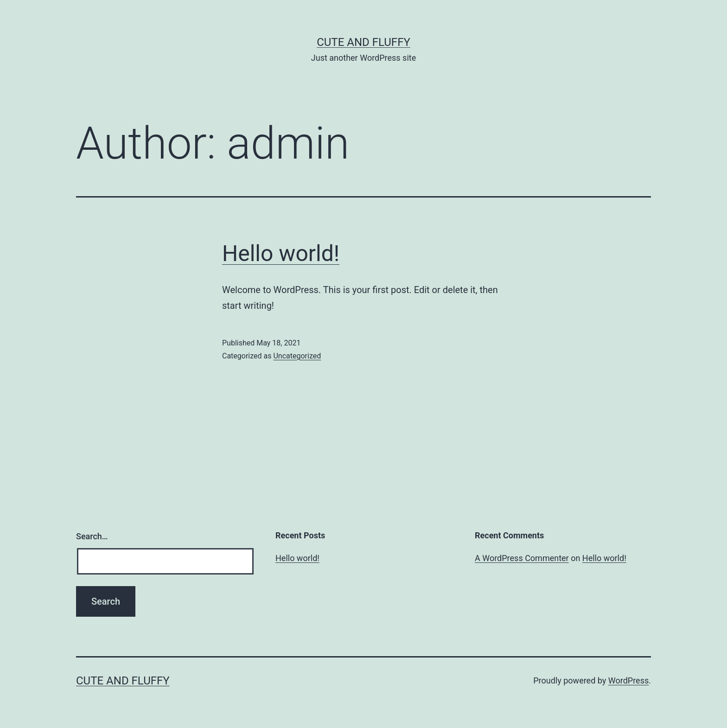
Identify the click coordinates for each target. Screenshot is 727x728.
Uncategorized (297, 356)
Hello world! (281, 253)
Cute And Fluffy (363, 42)
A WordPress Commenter (522, 558)
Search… (92, 536)
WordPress (628, 680)
